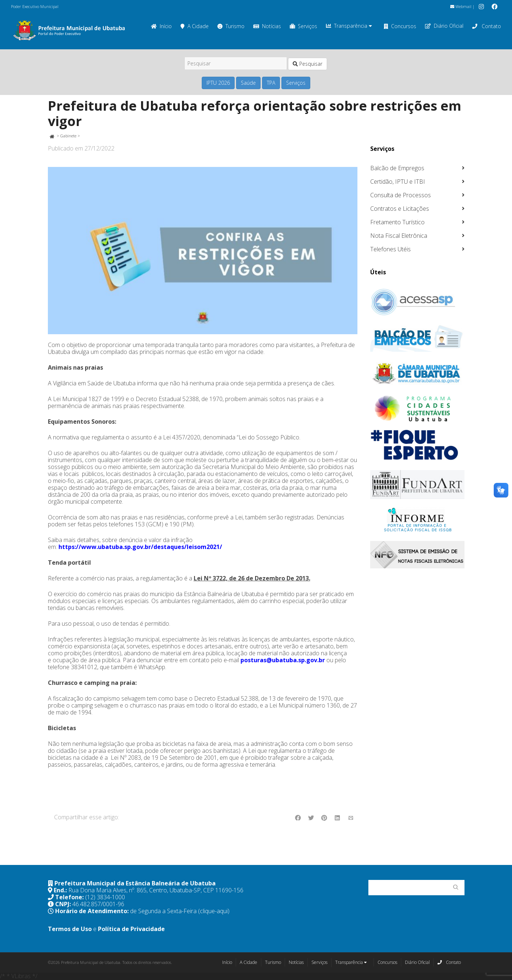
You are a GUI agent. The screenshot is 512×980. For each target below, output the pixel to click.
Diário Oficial (444, 26)
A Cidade (195, 26)
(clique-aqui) (214, 911)
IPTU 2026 (218, 83)
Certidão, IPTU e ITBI (398, 182)
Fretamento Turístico (397, 222)
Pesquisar (308, 64)
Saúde (248, 83)
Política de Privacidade (131, 929)
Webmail (461, 6)
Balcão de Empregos (397, 168)
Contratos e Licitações (400, 209)
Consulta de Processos (401, 195)
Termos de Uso (70, 929)
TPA (271, 83)
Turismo (231, 26)
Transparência (349, 26)
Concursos (400, 26)
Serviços (304, 26)
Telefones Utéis (390, 249)
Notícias (267, 26)
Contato (487, 26)
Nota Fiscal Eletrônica (399, 236)
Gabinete (68, 136)
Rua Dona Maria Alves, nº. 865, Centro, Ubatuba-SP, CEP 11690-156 (156, 890)
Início (161, 26)
